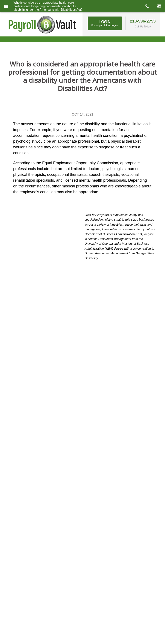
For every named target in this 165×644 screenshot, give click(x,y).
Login (105, 23)
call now (147, 6)
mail (159, 6)
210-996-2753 (143, 21)
